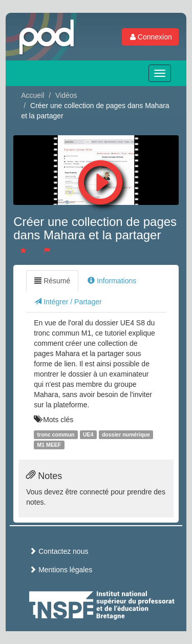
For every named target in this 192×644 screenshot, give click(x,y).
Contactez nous (59, 551)
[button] (101, 180)
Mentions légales (61, 570)
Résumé (52, 281)
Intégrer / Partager (68, 302)
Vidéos (66, 95)
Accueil (33, 95)
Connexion (150, 37)
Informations (112, 281)
